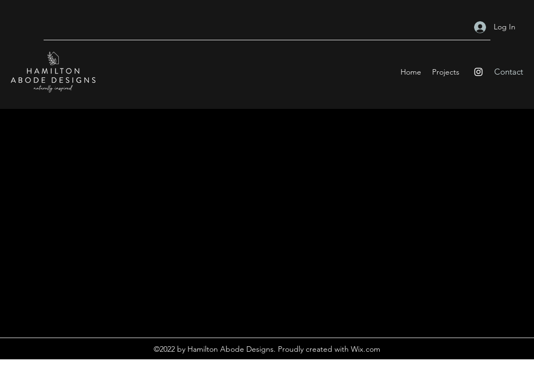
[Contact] (509, 72)
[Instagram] (478, 72)
